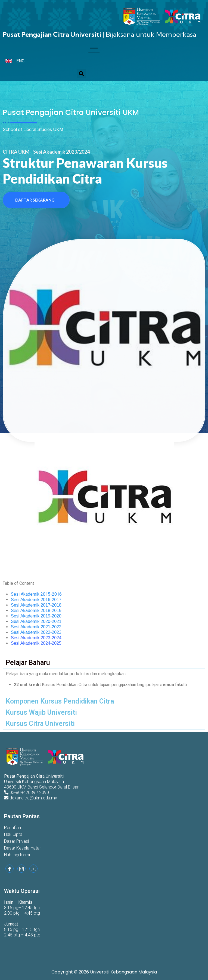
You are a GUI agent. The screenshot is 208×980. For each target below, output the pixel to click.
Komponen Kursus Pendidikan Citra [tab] (60, 701)
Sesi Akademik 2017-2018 (36, 605)
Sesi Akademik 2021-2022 (36, 627)
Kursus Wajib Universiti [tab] (41, 712)
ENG (20, 61)
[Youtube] (33, 869)
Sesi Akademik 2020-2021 (36, 621)
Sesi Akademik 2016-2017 (36, 600)
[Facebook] (10, 869)
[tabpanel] (104, 682)
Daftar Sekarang (35, 200)
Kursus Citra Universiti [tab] (40, 724)
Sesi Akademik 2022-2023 (36, 632)
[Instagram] (21, 869)
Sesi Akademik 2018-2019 (36, 611)
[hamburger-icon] (94, 49)
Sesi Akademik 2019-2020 (36, 616)
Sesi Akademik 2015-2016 (36, 594)
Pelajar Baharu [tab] (28, 663)
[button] (81, 74)
